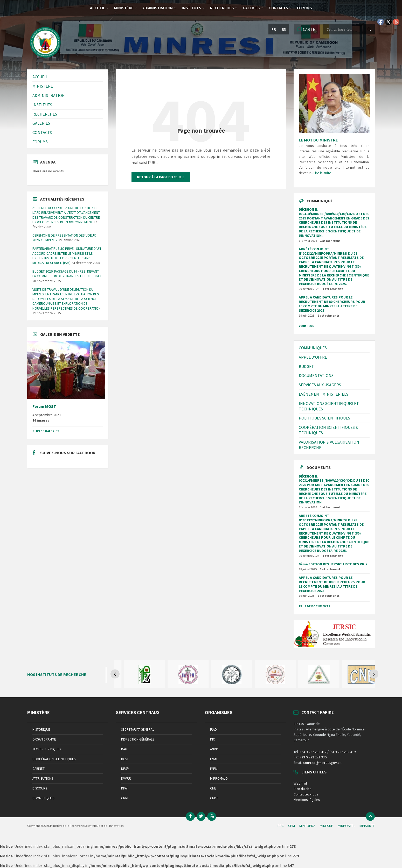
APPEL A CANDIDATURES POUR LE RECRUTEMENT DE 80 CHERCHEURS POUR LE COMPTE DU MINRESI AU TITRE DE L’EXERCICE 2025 (332, 304)
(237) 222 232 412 (313, 752)
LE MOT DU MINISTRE (318, 140)
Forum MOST (44, 406)
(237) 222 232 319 (342, 752)
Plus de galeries (46, 431)
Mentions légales (307, 800)
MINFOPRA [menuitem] (307, 826)
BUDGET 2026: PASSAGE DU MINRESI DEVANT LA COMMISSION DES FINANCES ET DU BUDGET (67, 274)
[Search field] (349, 29)
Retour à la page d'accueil (161, 177)
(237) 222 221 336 (313, 757)
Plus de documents (314, 606)
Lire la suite (322, 173)
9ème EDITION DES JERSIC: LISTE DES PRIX (333, 564)
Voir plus (306, 326)
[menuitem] (98, 8)
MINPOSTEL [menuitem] (346, 826)
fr (274, 29)
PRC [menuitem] (281, 826)
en (284, 29)
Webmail (300, 783)
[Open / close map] (306, 29)
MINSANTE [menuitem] (367, 826)
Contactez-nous (306, 794)
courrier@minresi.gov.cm (323, 763)
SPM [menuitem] (292, 826)
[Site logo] (45, 59)
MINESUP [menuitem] (327, 826)
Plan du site (303, 789)
